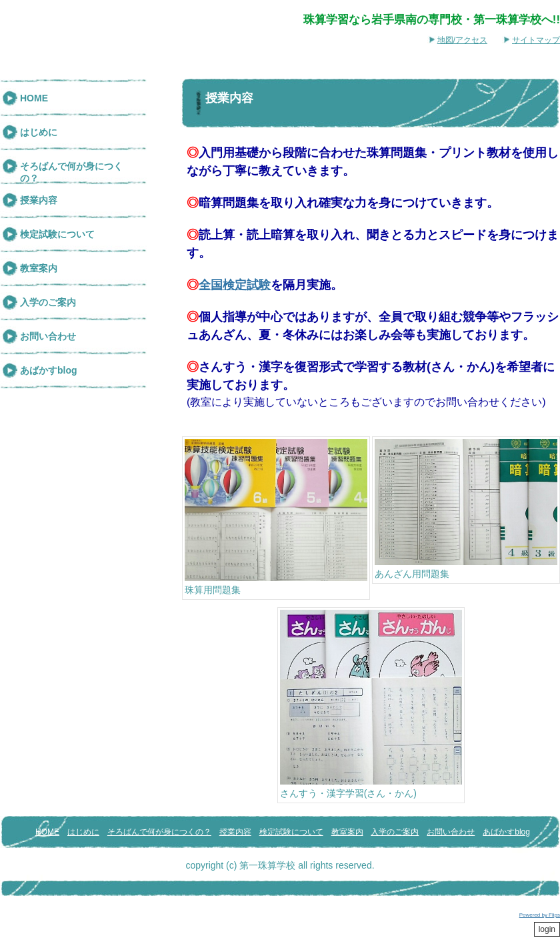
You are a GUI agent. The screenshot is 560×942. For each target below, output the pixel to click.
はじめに (39, 132)
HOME (34, 98)
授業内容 (39, 200)
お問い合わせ (48, 336)
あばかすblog (49, 370)
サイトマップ (536, 40)
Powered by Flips (540, 915)
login (547, 929)
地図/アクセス (462, 40)
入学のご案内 (48, 302)
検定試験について (57, 234)
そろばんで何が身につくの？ (71, 172)
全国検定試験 (235, 285)
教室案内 (39, 268)
